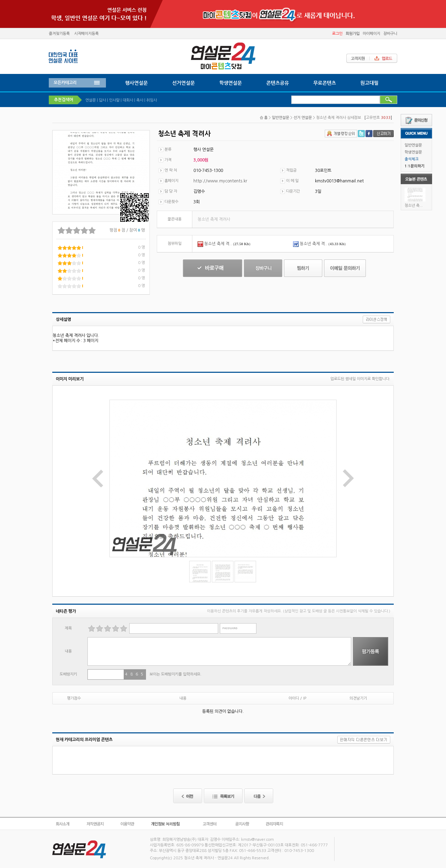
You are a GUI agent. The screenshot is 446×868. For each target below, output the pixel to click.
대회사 (128, 100)
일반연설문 (413, 145)
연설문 (91, 100)
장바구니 (390, 34)
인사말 (114, 100)
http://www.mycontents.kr (220, 181)
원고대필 (369, 83)
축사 (140, 100)
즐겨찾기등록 (59, 34)
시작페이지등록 (86, 34)
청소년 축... (414, 206)
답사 (102, 100)
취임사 (152, 100)
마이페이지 (371, 34)
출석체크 (412, 159)
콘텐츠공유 (278, 83)
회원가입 (353, 34)
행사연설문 (136, 83)
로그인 (337, 34)
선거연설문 (183, 83)
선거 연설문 (303, 118)
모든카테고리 (65, 83)
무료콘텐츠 (325, 83)
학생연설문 (413, 152)
